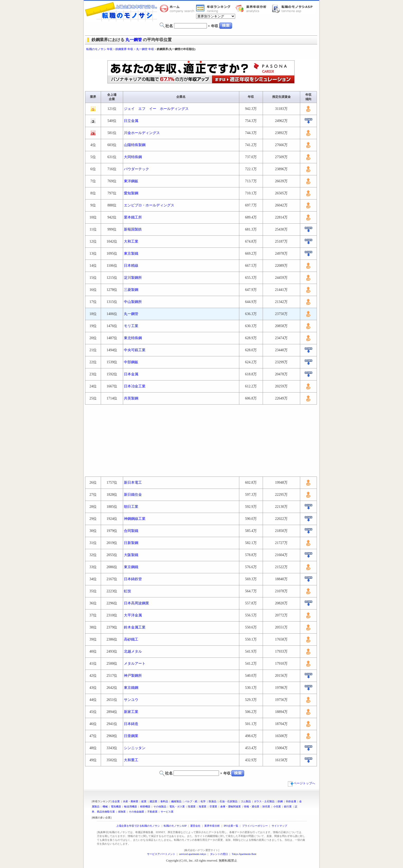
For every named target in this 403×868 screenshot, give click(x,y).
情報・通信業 (252, 807)
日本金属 (131, 374)
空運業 (213, 807)
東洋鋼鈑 (131, 181)
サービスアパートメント (161, 854)
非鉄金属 (291, 801)
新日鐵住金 (133, 495)
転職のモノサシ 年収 (99, 49)
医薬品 (213, 801)
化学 (203, 801)
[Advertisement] (201, 56)
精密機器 (145, 807)
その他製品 (160, 807)
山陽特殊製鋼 (135, 145)
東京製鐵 (131, 254)
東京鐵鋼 (131, 688)
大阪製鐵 (131, 555)
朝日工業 (131, 507)
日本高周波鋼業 (136, 603)
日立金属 (131, 121)
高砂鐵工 (131, 639)
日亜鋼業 (131, 736)
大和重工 (131, 760)
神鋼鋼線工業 (135, 519)
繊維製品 (176, 801)
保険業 (122, 812)
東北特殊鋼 (133, 338)
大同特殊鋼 (133, 157)
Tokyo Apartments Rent (244, 854)
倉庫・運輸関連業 (231, 807)
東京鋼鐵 (131, 567)
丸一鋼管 (134, 40)
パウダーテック (136, 169)
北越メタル (133, 651)
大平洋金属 (133, 615)
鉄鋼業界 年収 (124, 49)
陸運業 (192, 807)
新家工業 (131, 712)
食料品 (164, 801)
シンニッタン (135, 748)
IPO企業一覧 (231, 826)
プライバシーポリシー (255, 826)
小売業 (277, 807)
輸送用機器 (131, 807)
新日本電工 (133, 483)
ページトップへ (301, 783)
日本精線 (131, 266)
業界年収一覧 (214, 8)
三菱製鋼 (131, 290)
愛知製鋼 (131, 193)
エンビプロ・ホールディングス (149, 205)
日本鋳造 (131, 724)
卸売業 (266, 807)
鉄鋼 (280, 801)
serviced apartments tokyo (193, 854)
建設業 (153, 801)
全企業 (116, 801)
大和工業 (131, 241)
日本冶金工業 (135, 386)
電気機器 (116, 807)
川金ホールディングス (142, 133)
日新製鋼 (131, 543)
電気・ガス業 (177, 807)
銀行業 (288, 807)
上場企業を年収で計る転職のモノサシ (138, 826)
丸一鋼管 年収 (145, 49)
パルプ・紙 (191, 801)
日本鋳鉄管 (133, 579)
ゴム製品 (246, 801)
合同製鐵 (131, 531)
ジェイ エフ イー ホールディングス (156, 109)
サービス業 (167, 812)
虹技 (127, 591)
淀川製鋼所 (133, 278)
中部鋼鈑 (131, 362)
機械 (105, 807)
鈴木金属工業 (135, 627)
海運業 (203, 807)
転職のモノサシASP (294, 8)
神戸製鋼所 (133, 676)
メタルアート (135, 664)
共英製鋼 (131, 398)
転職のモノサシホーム (178, 8)
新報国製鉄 (133, 229)
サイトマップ (279, 826)
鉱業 (144, 801)
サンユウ (131, 700)
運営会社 (195, 826)
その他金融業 (136, 812)
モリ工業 (131, 326)
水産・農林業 (131, 801)
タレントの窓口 (219, 854)
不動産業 (152, 812)
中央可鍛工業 (135, 350)
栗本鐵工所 (133, 217)
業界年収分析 (253, 8)
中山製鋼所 (133, 302)
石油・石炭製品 (228, 801)
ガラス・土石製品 (264, 801)
